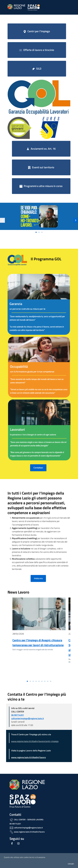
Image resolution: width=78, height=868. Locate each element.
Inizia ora (38, 578)
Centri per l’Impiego (37, 31)
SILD (37, 69)
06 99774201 (18, 715)
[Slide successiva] (76, 220)
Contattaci (38, 468)
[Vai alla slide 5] (39, 681)
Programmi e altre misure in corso (41, 186)
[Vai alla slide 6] (42, 681)
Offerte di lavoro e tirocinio (37, 50)
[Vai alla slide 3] (42, 232)
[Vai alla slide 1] (36, 232)
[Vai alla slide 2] (39, 232)
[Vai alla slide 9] (51, 681)
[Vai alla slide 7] (45, 681)
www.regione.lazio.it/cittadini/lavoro (29, 757)
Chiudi (71, 864)
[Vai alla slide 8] (48, 681)
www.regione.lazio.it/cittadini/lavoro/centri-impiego (35, 741)
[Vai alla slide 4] (36, 681)
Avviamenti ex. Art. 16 (41, 149)
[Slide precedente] (2, 220)
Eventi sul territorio (41, 167)
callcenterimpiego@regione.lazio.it (27, 718)
